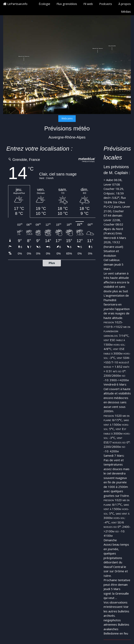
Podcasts (106, 4)
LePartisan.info (15, 4)
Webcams (67, 118)
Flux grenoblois (67, 4)
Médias (126, 11)
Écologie (44, 4)
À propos (125, 4)
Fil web (88, 4)
